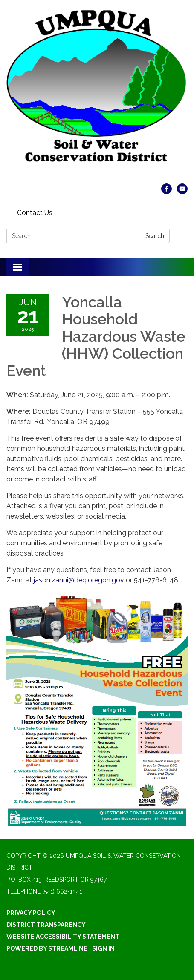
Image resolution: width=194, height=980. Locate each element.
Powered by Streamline (47, 948)
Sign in (103, 948)
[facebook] (166, 192)
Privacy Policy (31, 913)
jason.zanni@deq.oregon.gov (79, 580)
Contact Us (35, 213)
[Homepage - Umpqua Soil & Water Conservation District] (97, 96)
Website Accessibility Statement (63, 937)
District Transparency (46, 925)
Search (155, 236)
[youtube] (182, 192)
